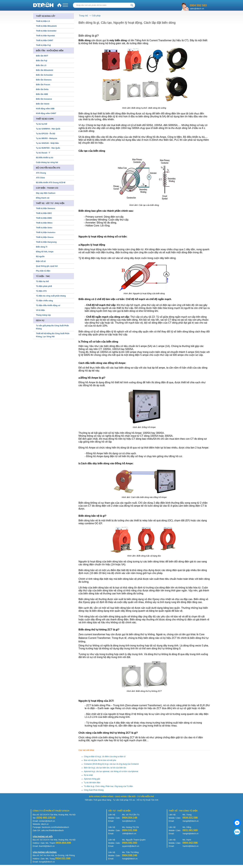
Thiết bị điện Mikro (44, 223)
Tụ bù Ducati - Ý (43, 153)
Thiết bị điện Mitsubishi (46, 26)
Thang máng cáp (43, 315)
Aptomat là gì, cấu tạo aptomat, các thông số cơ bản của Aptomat (111, 771)
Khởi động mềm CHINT (46, 113)
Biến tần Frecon (43, 85)
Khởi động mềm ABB (45, 109)
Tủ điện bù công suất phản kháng (51, 296)
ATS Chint (40, 178)
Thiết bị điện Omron (45, 237)
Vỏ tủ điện (40, 310)
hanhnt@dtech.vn (191, 846)
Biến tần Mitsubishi (45, 70)
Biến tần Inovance (44, 99)
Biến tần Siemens (44, 80)
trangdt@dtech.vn (191, 821)
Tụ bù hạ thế (42, 124)
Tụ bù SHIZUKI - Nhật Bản (47, 143)
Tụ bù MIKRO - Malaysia (46, 138)
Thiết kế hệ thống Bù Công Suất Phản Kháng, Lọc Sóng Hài (53, 335)
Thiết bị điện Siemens (46, 208)
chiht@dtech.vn (129, 834)
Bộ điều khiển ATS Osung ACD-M (51, 183)
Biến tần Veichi (43, 104)
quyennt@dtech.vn (131, 846)
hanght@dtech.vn (191, 834)
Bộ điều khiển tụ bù (45, 158)
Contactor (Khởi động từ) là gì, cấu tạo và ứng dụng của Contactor (112, 764)
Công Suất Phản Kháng (94, 790)
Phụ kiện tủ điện (43, 271)
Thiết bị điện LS (43, 21)
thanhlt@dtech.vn (47, 846)
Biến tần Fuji (42, 61)
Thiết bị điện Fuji (43, 45)
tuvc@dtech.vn (129, 821)
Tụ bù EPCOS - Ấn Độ (45, 134)
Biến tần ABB (42, 94)
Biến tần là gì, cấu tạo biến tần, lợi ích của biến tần (105, 768)
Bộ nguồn (40, 256)
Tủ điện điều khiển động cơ (48, 305)
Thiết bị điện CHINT (45, 40)
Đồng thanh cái (43, 198)
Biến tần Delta (42, 89)
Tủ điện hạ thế (42, 281)
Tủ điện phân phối (44, 286)
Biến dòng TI (42, 247)
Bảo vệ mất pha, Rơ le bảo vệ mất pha (100, 760)
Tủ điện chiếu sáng (44, 301)
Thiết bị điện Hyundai (45, 36)
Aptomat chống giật (92, 779)
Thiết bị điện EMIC (44, 218)
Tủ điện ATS (41, 291)
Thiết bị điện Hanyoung (46, 242)
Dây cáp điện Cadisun (46, 193)
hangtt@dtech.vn (130, 859)
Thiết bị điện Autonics (46, 232)
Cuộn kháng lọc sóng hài (47, 162)
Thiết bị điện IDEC (44, 213)
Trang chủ (84, 16)
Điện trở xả (41, 261)
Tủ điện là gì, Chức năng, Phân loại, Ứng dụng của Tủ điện (108, 786)
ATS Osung (41, 173)
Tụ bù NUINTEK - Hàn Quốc (48, 148)
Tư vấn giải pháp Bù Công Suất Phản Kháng (52, 327)
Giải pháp (96, 16)
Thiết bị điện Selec (44, 228)
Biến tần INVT (42, 56)
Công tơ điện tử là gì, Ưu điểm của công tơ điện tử (105, 757)
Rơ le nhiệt (88, 775)
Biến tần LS (41, 65)
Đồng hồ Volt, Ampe (45, 252)
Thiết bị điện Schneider (46, 31)
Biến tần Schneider (44, 75)
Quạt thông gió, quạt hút (47, 266)
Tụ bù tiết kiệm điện (92, 783)
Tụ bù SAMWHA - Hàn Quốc (48, 129)
